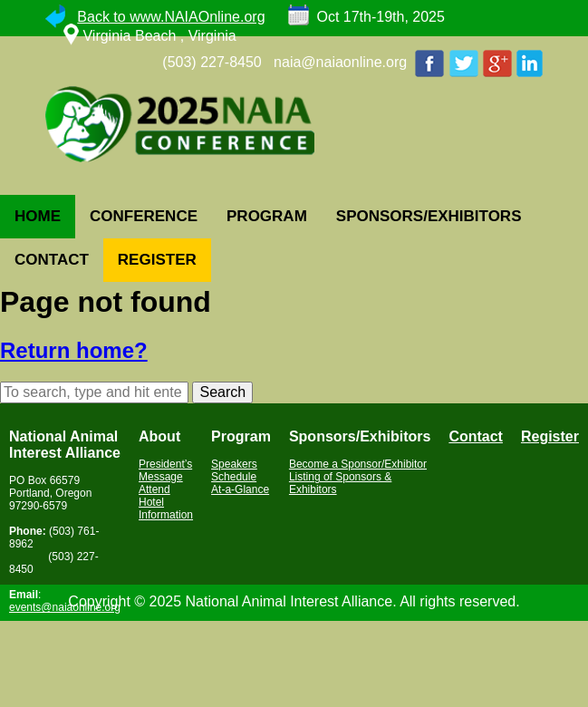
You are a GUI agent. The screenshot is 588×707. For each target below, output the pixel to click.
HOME (38, 216)
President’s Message (165, 470)
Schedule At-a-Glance (240, 483)
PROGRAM (267, 216)
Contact (476, 436)
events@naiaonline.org (65, 607)
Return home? (74, 350)
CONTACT (52, 260)
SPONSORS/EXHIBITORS (429, 216)
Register (550, 436)
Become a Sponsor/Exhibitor (358, 464)
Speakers (234, 464)
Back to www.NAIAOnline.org (171, 17)
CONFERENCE (144, 216)
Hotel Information (166, 508)
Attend (154, 489)
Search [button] (222, 392)
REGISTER (157, 260)
